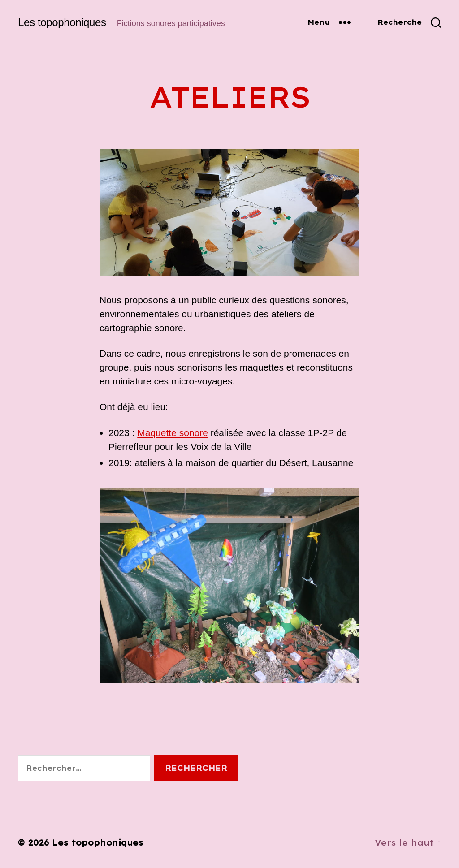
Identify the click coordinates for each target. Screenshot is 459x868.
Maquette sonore (173, 433)
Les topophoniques (62, 22)
